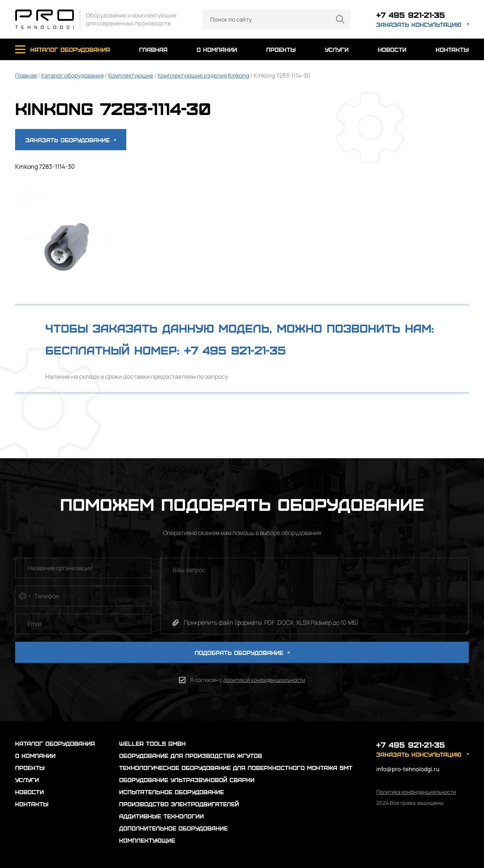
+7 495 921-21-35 (411, 15)
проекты (281, 49)
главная (153, 49)
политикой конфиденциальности (264, 680)
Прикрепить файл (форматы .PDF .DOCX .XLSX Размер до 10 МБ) (271, 622)
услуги (337, 49)
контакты (452, 49)
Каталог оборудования (72, 75)
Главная (26, 75)
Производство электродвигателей (179, 804)
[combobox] (24, 596)
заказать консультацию (419, 24)
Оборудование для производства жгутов (191, 755)
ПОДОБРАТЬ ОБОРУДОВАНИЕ (242, 653)
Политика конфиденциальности (416, 792)
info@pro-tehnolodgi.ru (408, 769)
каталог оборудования (70, 49)
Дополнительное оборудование (173, 828)
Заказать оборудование (71, 140)
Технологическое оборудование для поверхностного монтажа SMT (236, 768)
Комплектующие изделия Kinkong (203, 75)
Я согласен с (248, 680)
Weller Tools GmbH (152, 743)
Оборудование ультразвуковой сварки (187, 780)
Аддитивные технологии (161, 816)
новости (392, 49)
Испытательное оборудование (171, 792)
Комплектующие (131, 75)
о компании (217, 49)
